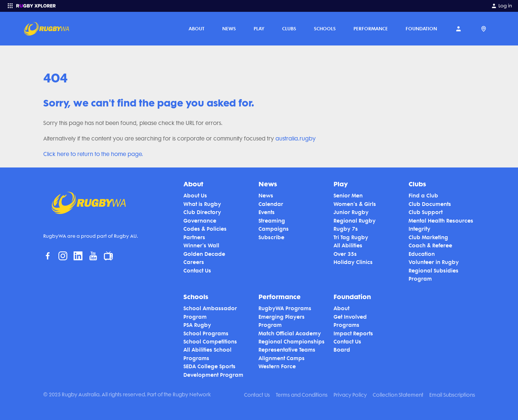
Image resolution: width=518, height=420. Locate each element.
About (197, 28)
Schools (325, 28)
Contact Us (257, 395)
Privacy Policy (350, 395)
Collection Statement (398, 395)
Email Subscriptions (452, 395)
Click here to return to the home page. (93, 154)
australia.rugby (296, 139)
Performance (371, 28)
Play (259, 28)
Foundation (421, 28)
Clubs (289, 28)
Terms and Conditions (302, 395)
